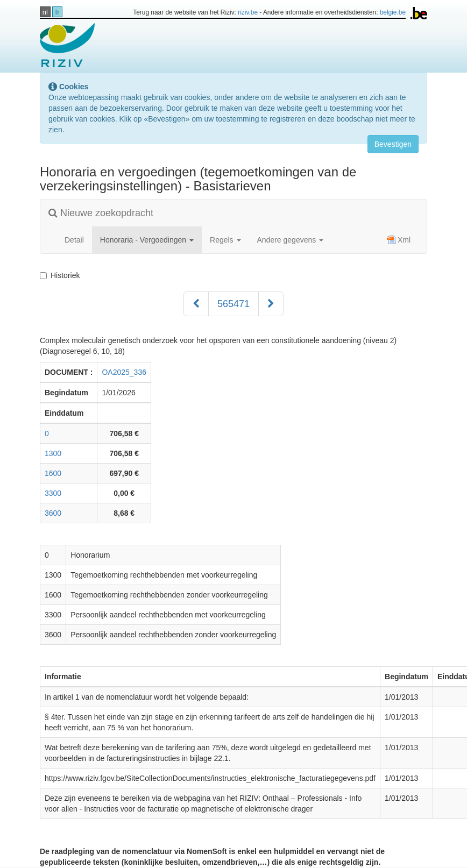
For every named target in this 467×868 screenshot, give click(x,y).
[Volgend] (271, 304)
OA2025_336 (124, 372)
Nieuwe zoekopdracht (101, 213)
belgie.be (393, 12)
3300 (53, 493)
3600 (53, 513)
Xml (399, 240)
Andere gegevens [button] (291, 240)
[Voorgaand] (196, 304)
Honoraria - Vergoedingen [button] (147, 240)
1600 (53, 473)
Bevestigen (393, 144)
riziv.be (248, 12)
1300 (53, 453)
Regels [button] (225, 240)
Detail (74, 240)
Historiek (62, 275)
